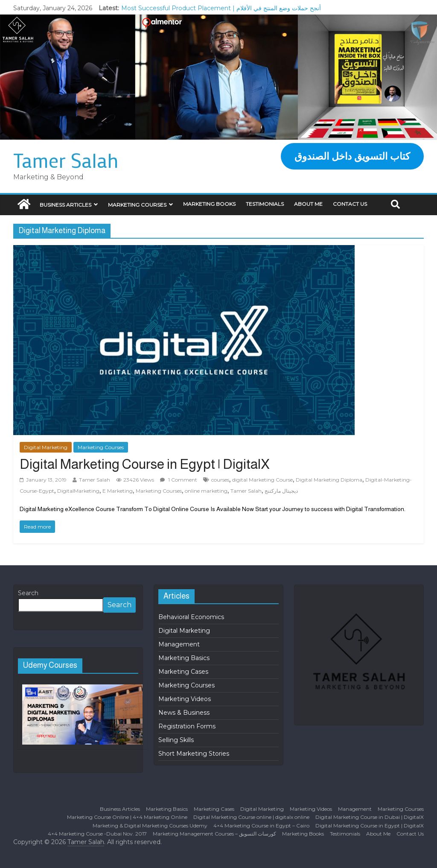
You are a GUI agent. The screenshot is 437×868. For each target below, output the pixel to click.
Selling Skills (176, 740)
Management (179, 644)
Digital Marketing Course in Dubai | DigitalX (370, 817)
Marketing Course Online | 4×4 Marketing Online (127, 817)
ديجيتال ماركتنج (281, 491)
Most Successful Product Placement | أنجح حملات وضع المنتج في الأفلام (221, 8)
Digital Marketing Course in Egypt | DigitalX (145, 464)
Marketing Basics (184, 658)
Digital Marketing (46, 447)
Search (28, 593)
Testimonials (265, 204)
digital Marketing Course (262, 480)
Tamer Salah (66, 160)
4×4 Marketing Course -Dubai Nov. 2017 (97, 834)
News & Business (184, 713)
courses (220, 480)
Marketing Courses (137, 205)
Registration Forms (187, 726)
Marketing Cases (183, 672)
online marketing (206, 491)
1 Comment (179, 480)
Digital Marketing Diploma (329, 480)
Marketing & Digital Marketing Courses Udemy (150, 826)
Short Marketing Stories (194, 754)
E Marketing (118, 491)
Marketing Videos (185, 699)
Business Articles (66, 205)
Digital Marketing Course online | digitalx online (251, 817)
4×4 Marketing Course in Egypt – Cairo (261, 826)
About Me (308, 204)
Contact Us (350, 204)
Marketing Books (209, 204)
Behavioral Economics (191, 617)
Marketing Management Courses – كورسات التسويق (214, 834)
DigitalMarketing (78, 491)
